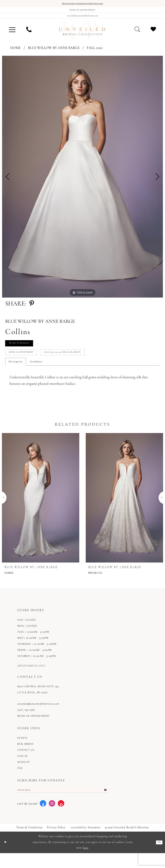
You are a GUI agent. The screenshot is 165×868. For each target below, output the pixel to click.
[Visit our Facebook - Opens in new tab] (43, 818)
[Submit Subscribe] (105, 803)
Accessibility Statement (86, 842)
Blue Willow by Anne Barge (54, 54)
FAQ (20, 780)
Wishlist (24, 774)
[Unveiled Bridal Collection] (82, 35)
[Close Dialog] (6, 857)
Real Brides (25, 756)
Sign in (22, 768)
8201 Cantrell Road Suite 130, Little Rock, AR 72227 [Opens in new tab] (38, 702)
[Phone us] (29, 35)
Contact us (26, 762)
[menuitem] (12, 35)
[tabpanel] (82, 182)
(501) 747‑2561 (26, 722)
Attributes (36, 374)
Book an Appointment (28, 364)
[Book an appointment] (82, 12)
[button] (12, 35)
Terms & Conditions (30, 842)
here (86, 863)
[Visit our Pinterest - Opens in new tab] (61, 818)
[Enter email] (63, 803)
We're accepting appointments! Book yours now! (83, 4)
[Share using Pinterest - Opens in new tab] (32, 309)
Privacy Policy (56, 842)
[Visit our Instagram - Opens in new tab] (52, 818)
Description (16, 374)
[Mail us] (82, 20)
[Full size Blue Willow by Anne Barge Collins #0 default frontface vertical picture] (82, 182)
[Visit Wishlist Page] (153, 35)
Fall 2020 (95, 54)
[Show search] (137, 35)
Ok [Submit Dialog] (158, 857)
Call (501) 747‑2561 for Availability (86, 364)
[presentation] (41, 510)
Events (23, 750)
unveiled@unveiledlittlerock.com (38, 716)
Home (15, 54)
